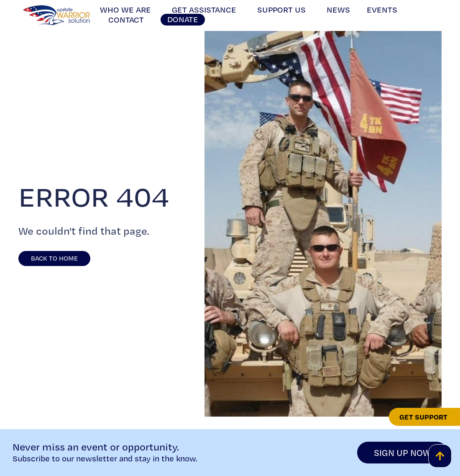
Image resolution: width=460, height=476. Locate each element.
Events (382, 10)
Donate (183, 19)
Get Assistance (206, 10)
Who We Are (128, 10)
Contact (126, 20)
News (338, 10)
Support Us (284, 10)
